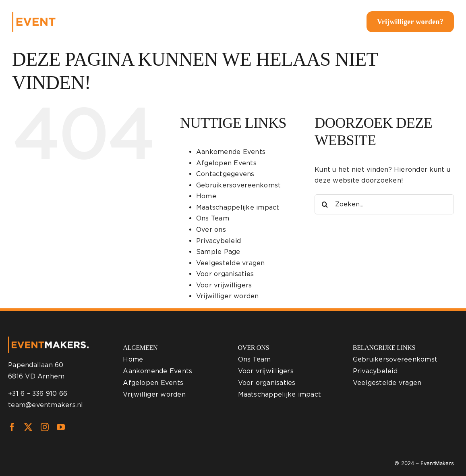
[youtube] (61, 427)
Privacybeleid (219, 241)
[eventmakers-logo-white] (61, 15)
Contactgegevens (225, 174)
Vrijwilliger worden (228, 296)
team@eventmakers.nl (46, 405)
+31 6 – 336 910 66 (38, 394)
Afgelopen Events (226, 163)
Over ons (211, 230)
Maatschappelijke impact (238, 207)
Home (206, 196)
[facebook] (12, 427)
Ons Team (213, 218)
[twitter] (28, 427)
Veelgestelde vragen (231, 263)
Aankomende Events (231, 152)
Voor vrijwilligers (224, 285)
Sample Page (218, 252)
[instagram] (45, 427)
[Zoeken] (325, 204)
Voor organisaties (225, 274)
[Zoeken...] (384, 204)
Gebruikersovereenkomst (238, 185)
